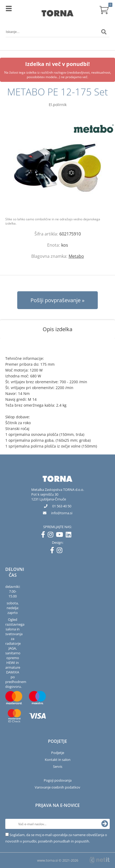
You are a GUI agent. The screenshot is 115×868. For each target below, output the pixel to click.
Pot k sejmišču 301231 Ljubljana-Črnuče (49, 497)
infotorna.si (62, 513)
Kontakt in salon (58, 760)
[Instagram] (52, 536)
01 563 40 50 (62, 506)
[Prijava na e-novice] (105, 824)
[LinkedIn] (70, 536)
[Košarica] (104, 9)
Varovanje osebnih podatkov (58, 787)
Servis (58, 766)
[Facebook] (44, 536)
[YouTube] (61, 536)
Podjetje (58, 753)
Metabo (76, 256)
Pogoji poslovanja (58, 780)
